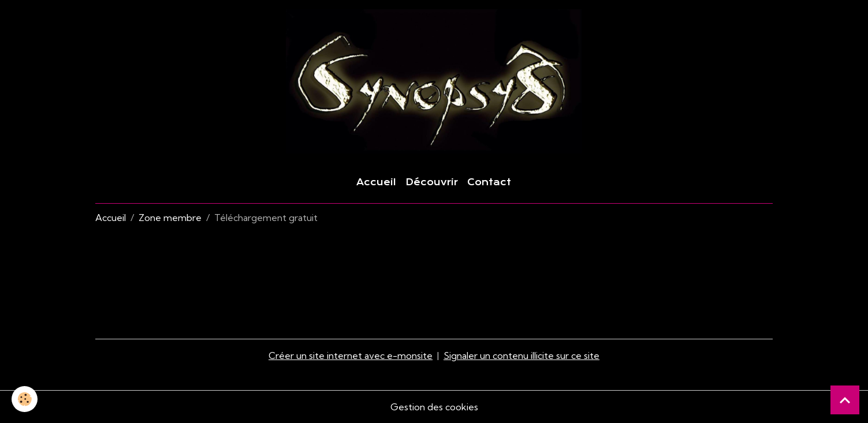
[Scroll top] (845, 400)
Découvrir (432, 182)
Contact (489, 182)
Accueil (376, 182)
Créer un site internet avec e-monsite (351, 355)
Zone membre (170, 218)
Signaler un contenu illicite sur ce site (521, 355)
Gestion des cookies (434, 407)
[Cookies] (25, 399)
